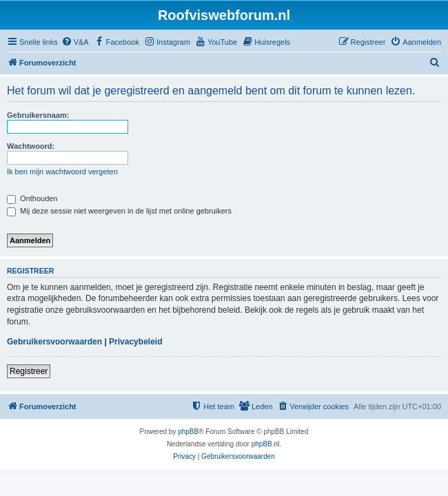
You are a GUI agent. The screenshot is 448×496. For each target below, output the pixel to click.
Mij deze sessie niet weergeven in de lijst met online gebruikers (119, 211)
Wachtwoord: (31, 146)
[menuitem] (75, 42)
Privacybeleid (135, 342)
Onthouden (32, 198)
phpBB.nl (266, 444)
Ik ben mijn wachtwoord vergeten (62, 172)
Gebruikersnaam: (38, 115)
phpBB (188, 432)
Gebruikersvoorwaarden (54, 342)
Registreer (29, 371)
